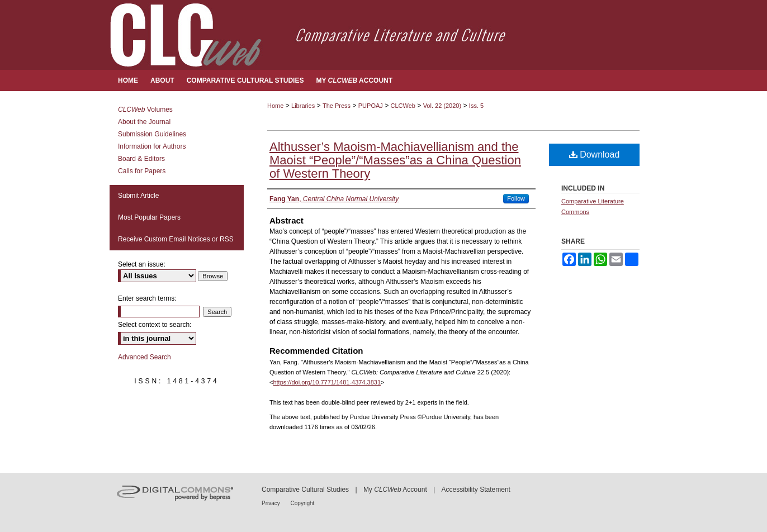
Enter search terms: (147, 298)
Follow (516, 198)
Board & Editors (141, 159)
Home (275, 106)
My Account (395, 490)
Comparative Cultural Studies (305, 490)
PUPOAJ (371, 106)
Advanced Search (145, 357)
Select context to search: (155, 325)
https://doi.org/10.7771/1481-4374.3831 (327, 382)
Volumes (145, 110)
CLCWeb (403, 106)
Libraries (303, 106)
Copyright (303, 503)
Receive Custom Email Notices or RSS (176, 239)
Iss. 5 (476, 106)
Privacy (272, 503)
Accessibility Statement (476, 490)
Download (595, 155)
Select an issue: (142, 264)
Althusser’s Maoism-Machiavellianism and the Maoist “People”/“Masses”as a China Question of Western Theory (395, 160)
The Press (337, 106)
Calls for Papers (142, 171)
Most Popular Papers (149, 217)
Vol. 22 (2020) (442, 106)
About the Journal (144, 122)
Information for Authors (152, 146)
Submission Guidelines (152, 134)
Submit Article (138, 196)
